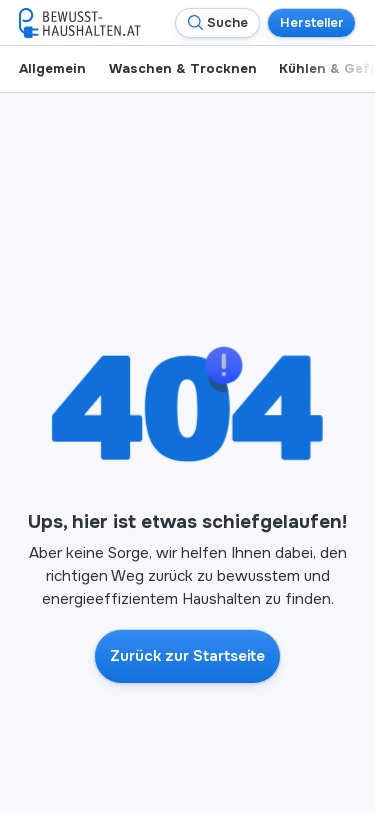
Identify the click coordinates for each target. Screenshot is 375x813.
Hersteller (312, 22)
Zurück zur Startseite (187, 656)
